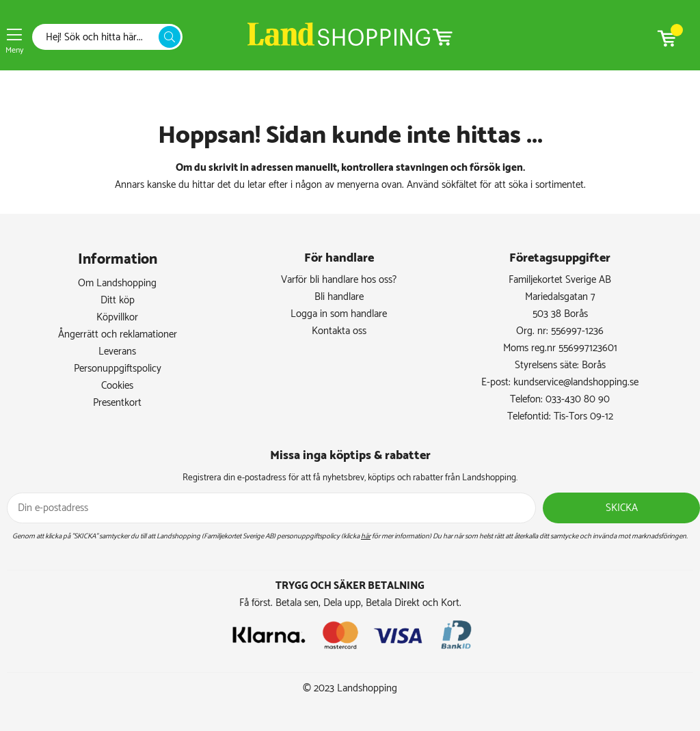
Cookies (117, 386)
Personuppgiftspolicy (118, 369)
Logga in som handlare (339, 314)
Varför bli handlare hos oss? (339, 280)
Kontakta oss (339, 331)
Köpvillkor (117, 317)
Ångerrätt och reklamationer (118, 334)
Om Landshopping (117, 283)
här (366, 536)
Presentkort (117, 403)
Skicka (622, 508)
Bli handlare (339, 297)
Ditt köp (118, 300)
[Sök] (99, 37)
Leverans (117, 351)
